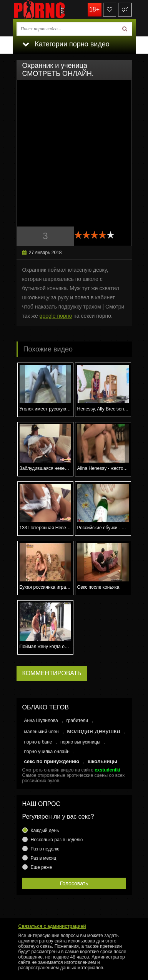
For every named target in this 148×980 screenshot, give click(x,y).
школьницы (102, 761)
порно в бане (38, 742)
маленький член (42, 732)
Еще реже (42, 867)
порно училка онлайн (47, 752)
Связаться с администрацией (52, 926)
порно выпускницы (80, 742)
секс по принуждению (52, 761)
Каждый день (45, 831)
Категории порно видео (66, 44)
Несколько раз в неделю (57, 840)
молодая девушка (94, 731)
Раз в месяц (44, 858)
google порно (56, 316)
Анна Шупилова (41, 721)
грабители (77, 721)
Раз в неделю (45, 849)
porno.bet (51, 10)
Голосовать (74, 883)
